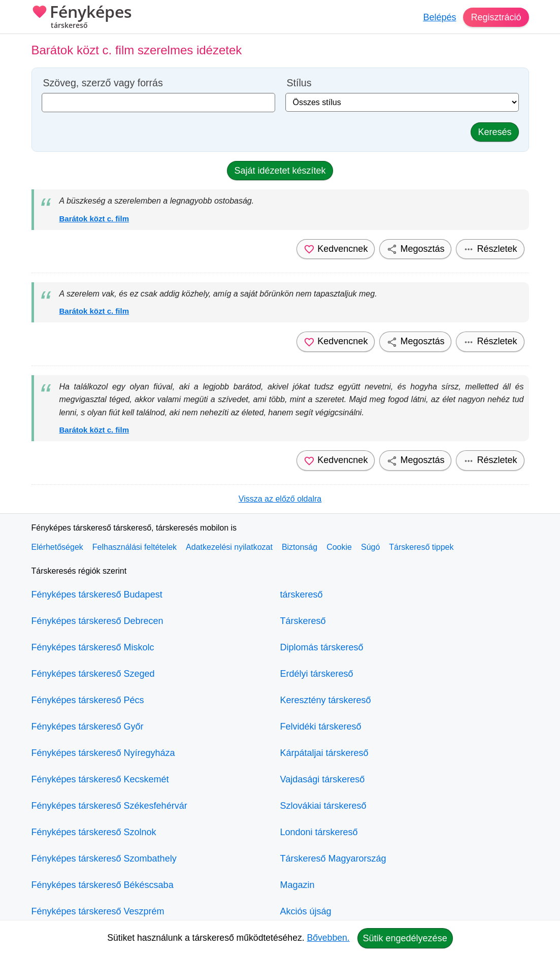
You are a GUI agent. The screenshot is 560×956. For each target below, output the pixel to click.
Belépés (439, 17)
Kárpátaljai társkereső (324, 753)
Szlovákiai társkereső (323, 806)
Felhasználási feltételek (135, 547)
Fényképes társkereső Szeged (93, 674)
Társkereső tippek (421, 547)
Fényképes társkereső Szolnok (94, 832)
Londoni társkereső (319, 832)
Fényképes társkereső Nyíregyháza (103, 753)
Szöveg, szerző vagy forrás (103, 83)
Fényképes (82, 18)
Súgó (370, 547)
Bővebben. (328, 938)
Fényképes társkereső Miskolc (93, 647)
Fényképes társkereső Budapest (97, 595)
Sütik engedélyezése (405, 938)
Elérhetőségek (57, 547)
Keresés (495, 132)
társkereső (302, 595)
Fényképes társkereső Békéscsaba (103, 885)
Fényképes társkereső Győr (88, 727)
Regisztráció (496, 17)
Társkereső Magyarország (333, 859)
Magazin (298, 885)
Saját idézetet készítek (280, 171)
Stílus (299, 83)
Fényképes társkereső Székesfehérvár (109, 806)
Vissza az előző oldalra (280, 499)
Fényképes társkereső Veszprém (98, 911)
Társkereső (303, 621)
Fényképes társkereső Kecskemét (100, 779)
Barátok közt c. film (94, 219)
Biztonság (300, 547)
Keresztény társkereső (326, 700)
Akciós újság (306, 911)
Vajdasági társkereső (323, 779)
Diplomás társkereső (322, 647)
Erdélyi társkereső (317, 674)
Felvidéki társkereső (321, 727)
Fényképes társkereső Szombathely (104, 859)
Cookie (339, 547)
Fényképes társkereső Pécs (88, 700)
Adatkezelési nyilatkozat (229, 547)
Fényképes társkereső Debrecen (97, 621)
